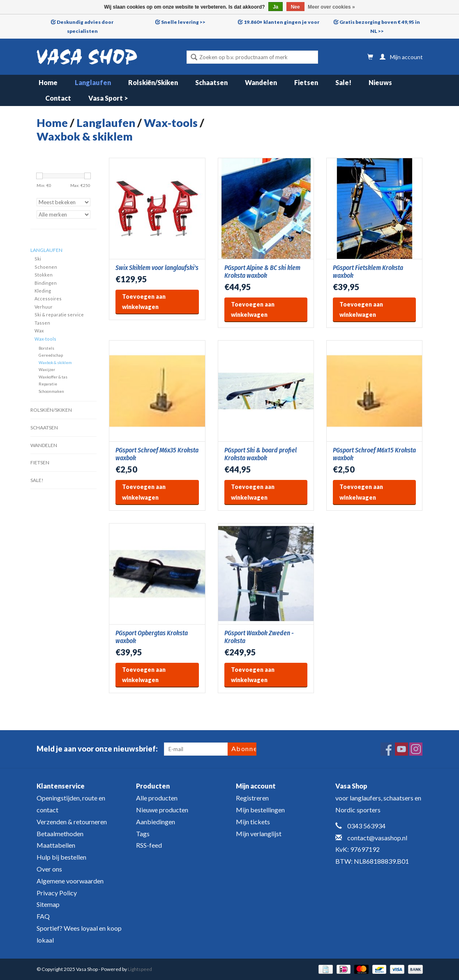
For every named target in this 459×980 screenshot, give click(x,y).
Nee (295, 7)
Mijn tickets (253, 822)
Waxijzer (47, 369)
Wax (39, 331)
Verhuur (44, 307)
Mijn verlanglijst (259, 834)
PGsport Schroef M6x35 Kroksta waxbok (157, 454)
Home (48, 82)
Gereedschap (51, 355)
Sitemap (48, 904)
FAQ (43, 916)
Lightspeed (140, 969)
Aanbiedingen (156, 822)
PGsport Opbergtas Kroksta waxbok (152, 637)
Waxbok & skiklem (85, 136)
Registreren (252, 798)
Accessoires (48, 299)
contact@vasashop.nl (377, 838)
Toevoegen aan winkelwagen (144, 302)
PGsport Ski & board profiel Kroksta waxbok (261, 454)
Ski (38, 259)
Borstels (46, 348)
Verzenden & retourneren (72, 822)
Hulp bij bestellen (61, 857)
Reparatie (48, 384)
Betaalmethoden (60, 834)
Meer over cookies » (331, 7)
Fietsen (306, 82)
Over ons (49, 869)
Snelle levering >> (183, 22)
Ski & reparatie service (59, 315)
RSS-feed (149, 845)
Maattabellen (56, 845)
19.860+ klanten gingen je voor (281, 22)
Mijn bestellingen (260, 810)
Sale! (343, 82)
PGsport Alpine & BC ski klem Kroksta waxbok (262, 272)
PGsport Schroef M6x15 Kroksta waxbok (374, 454)
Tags (143, 834)
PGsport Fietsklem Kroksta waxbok (368, 272)
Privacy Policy (57, 893)
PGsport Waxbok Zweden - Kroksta (259, 637)
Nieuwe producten (162, 810)
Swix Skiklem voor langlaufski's (157, 268)
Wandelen (261, 82)
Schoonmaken (51, 391)
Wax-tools (171, 123)
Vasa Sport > (108, 98)
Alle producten (157, 798)
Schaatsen (211, 82)
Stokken (44, 275)
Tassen (42, 323)
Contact (58, 98)
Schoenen (46, 267)
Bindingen (46, 283)
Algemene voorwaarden (70, 881)
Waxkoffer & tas (53, 377)
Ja (276, 7)
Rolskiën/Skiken (153, 82)
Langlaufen (93, 82)
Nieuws (380, 82)
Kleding (43, 291)
